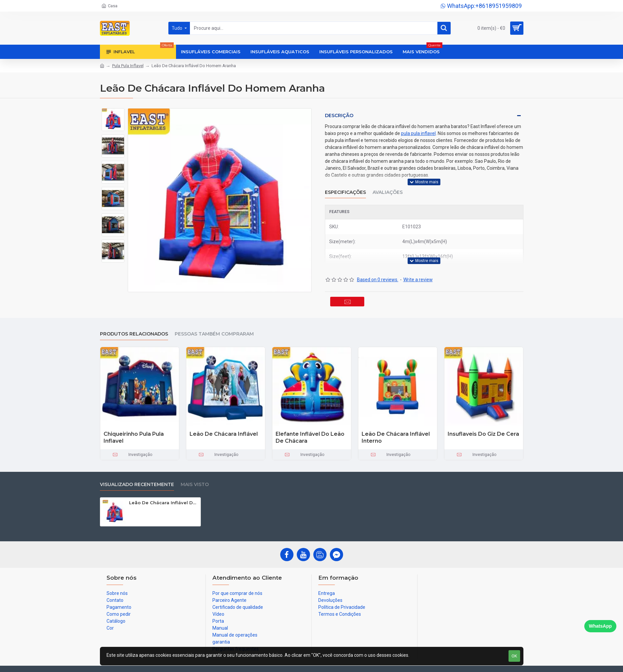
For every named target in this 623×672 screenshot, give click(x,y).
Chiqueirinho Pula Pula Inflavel (134, 434)
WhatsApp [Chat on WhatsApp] (600, 626)
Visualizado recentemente (137, 482)
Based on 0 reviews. (378, 271)
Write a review (418, 271)
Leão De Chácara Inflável (224, 431)
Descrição (339, 115)
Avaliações (388, 188)
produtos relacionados (134, 331)
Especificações (345, 188)
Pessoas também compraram (214, 331)
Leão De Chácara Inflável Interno (396, 434)
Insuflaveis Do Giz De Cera (483, 431)
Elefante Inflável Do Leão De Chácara (310, 434)
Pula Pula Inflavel (128, 66)
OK (514, 656)
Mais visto (195, 482)
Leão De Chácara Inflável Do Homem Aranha (164, 500)
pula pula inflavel (418, 133)
